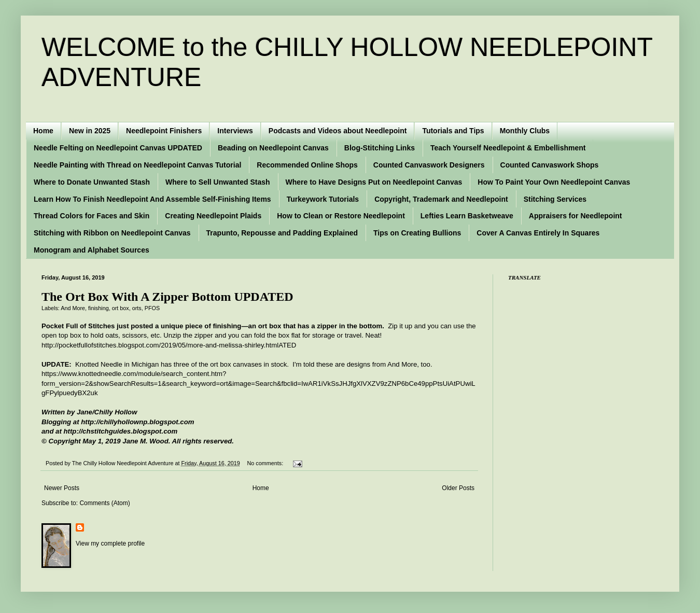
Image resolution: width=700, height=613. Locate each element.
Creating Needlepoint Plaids (213, 216)
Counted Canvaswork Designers (429, 165)
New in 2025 (90, 131)
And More (73, 308)
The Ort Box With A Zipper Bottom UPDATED (167, 297)
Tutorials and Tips (453, 131)
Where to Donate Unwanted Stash (92, 182)
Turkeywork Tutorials (323, 199)
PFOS (152, 308)
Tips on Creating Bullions (417, 233)
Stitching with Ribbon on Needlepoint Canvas (112, 233)
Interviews (235, 131)
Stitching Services (555, 199)
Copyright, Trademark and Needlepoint (441, 199)
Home (43, 131)
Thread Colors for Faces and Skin (92, 216)
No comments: (266, 463)
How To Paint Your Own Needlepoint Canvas (554, 182)
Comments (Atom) (104, 503)
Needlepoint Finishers (164, 131)
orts (137, 308)
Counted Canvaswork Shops (550, 165)
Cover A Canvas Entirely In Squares (538, 233)
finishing (99, 308)
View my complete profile (110, 544)
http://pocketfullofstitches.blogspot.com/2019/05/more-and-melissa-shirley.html (160, 345)
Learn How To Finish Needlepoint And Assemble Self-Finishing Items (152, 199)
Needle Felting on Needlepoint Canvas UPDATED (118, 148)
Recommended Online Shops (307, 165)
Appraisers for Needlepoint (576, 216)
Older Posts (458, 488)
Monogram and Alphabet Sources (92, 250)
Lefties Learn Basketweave (467, 216)
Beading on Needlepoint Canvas (273, 148)
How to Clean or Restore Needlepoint (341, 216)
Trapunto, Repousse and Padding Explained (282, 233)
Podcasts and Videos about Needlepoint (338, 131)
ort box (121, 308)
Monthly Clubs (525, 131)
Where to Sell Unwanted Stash (218, 182)
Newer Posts (62, 488)
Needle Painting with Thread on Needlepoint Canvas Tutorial (137, 165)
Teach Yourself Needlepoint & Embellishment (508, 148)
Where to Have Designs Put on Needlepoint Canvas (374, 182)
